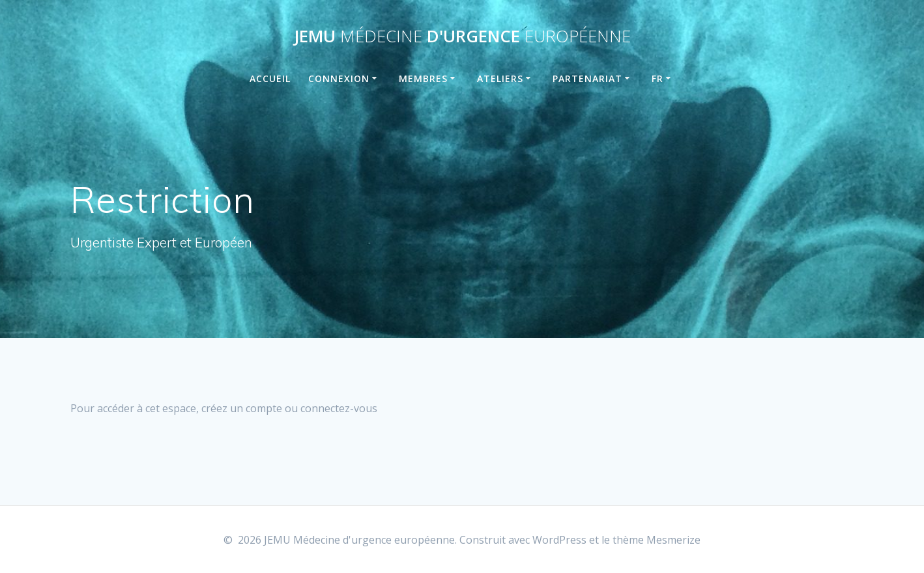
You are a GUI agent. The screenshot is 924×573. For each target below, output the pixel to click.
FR (657, 78)
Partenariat (587, 78)
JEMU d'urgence (462, 36)
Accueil (270, 78)
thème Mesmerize (657, 540)
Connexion (339, 78)
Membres (423, 78)
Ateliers (500, 78)
